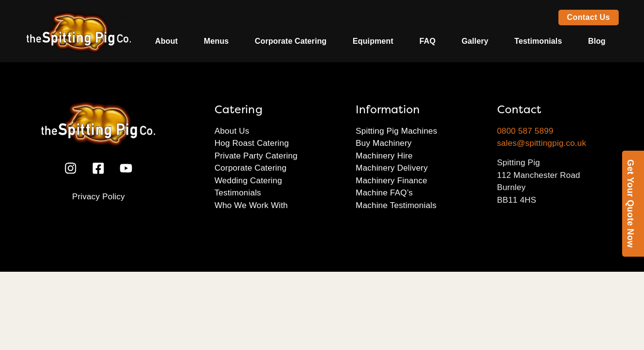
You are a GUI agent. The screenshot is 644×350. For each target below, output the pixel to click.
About (167, 41)
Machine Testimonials (396, 205)
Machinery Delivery (392, 168)
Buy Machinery (384, 143)
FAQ (427, 41)
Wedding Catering (248, 181)
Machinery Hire (384, 156)
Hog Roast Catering (252, 143)
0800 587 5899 (525, 131)
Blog (597, 41)
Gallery (475, 41)
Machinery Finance (391, 181)
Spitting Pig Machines (396, 131)
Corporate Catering (291, 41)
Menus (216, 41)
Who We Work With (251, 205)
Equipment (373, 41)
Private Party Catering (256, 156)
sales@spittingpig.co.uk (542, 143)
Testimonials (538, 41)
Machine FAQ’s (384, 193)
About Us (232, 131)
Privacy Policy (98, 197)
